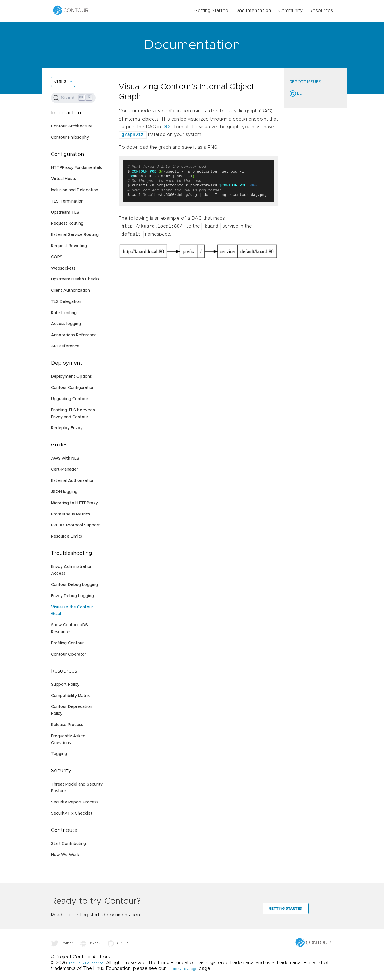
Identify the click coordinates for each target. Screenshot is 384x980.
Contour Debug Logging (74, 585)
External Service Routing (75, 235)
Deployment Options (71, 377)
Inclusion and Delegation (75, 190)
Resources (321, 11)
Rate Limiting (64, 313)
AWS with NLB (65, 459)
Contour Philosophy (70, 137)
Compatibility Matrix (70, 696)
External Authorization (73, 481)
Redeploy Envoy (67, 428)
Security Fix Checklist (72, 813)
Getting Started (211, 11)
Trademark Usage (182, 969)
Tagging (59, 754)
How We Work (65, 855)
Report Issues (305, 82)
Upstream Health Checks (75, 279)
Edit (298, 93)
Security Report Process (75, 802)
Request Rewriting (69, 246)
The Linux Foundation (86, 963)
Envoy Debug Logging (72, 596)
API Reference (65, 346)
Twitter (62, 943)
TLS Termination (67, 201)
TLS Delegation (66, 302)
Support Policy (65, 685)
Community (290, 11)
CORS (57, 257)
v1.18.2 (60, 82)
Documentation (253, 11)
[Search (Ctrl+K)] (73, 98)
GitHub (118, 943)
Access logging (66, 324)
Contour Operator (69, 654)
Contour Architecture (72, 126)
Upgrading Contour (70, 399)
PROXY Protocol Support (75, 525)
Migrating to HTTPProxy (74, 503)
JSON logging (64, 492)
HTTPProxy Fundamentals (76, 168)
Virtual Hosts (63, 179)
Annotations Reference (74, 335)
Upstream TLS (65, 213)
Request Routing (67, 223)
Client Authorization (70, 291)
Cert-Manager (64, 469)
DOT (168, 127)
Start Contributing (69, 844)
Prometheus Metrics (71, 514)
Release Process (67, 725)
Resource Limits (66, 536)
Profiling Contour (67, 643)
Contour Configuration (73, 388)
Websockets (63, 268)
